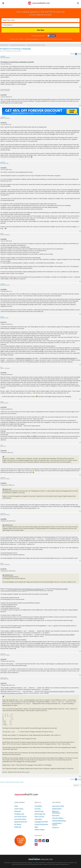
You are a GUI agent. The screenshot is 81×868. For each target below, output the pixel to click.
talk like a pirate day (14, 589)
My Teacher (18, 824)
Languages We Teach (41, 822)
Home (16, 806)
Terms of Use (29, 39)
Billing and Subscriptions (56, 812)
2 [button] (78, 54)
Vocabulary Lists (19, 814)
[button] (78, 3)
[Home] (39, 5)
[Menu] (3, 3)
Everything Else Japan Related (17, 45)
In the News (38, 819)
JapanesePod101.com (52, 863)
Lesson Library (19, 809)
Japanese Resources (21, 822)
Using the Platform (58, 818)
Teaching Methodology (59, 821)
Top (80, 87)
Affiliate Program (40, 830)
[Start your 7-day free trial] (20, 841)
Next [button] (80, 54)
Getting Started (57, 809)
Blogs (36, 827)
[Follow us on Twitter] (36, 841)
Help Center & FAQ (58, 806)
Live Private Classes (20, 817)
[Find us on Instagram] (36, 844)
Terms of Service (60, 864)
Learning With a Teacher (57, 824)
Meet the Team (39, 811)
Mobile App (18, 827)
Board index (5, 45)
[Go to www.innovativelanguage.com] (40, 859)
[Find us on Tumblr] (47, 841)
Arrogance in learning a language (15, 49)
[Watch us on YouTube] (40, 841)
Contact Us (56, 828)
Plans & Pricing (39, 817)
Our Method (38, 806)
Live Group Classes (20, 819)
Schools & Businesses (41, 824)
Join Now (40, 30)
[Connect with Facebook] (52, 36)
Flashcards (18, 811)
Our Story (38, 809)
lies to (46, 635)
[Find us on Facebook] (44, 841)
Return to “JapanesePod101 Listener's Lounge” (12, 782)
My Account (56, 816)
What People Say (40, 814)
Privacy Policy (35, 39)
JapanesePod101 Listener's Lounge (36, 45)
